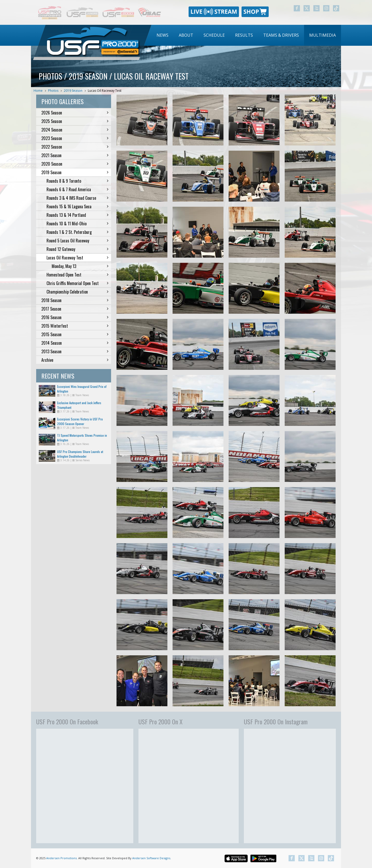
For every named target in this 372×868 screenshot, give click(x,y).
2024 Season (75, 130)
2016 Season (75, 317)
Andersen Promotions (61, 858)
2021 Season (75, 155)
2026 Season (75, 113)
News (162, 35)
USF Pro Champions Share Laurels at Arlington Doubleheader (80, 454)
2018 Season (75, 300)
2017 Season (75, 309)
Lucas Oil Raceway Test (105, 91)
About (186, 35)
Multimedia (323, 35)
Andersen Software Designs (151, 858)
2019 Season (73, 91)
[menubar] (246, 35)
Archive (75, 360)
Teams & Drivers (281, 35)
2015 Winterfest (75, 326)
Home (38, 91)
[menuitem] (162, 35)
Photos (53, 91)
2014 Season (75, 343)
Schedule (214, 35)
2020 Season (75, 164)
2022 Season (75, 147)
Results (244, 35)
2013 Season (75, 351)
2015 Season (75, 334)
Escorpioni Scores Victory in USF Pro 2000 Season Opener (80, 421)
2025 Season (75, 121)
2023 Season (75, 138)
